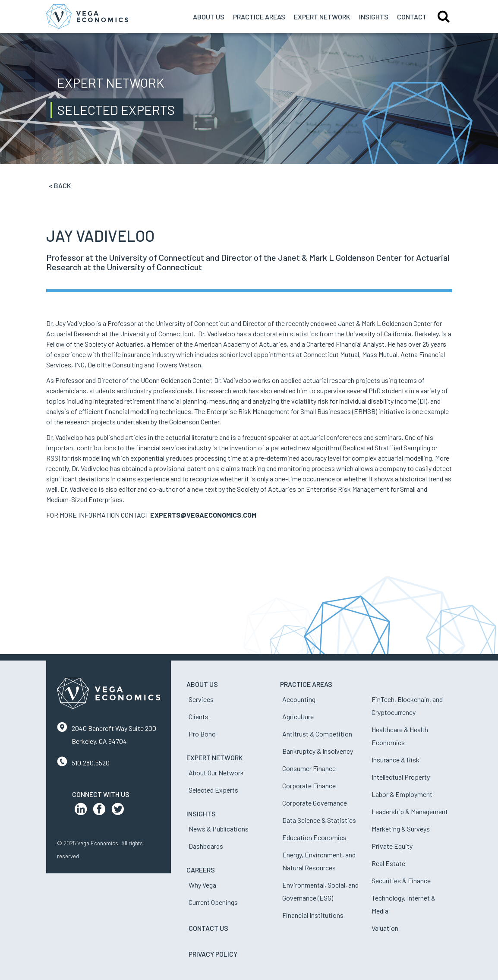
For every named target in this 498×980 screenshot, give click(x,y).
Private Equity (392, 846)
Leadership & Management (410, 811)
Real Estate (388, 863)
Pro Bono (202, 734)
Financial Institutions (313, 915)
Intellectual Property (401, 777)
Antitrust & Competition (317, 734)
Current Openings (213, 902)
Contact (412, 17)
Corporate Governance (315, 803)
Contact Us (208, 928)
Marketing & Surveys (401, 829)
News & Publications (219, 829)
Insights (374, 17)
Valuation (385, 928)
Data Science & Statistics (319, 820)
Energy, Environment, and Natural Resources (319, 861)
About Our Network (216, 773)
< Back (60, 185)
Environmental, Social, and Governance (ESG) (320, 891)
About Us (209, 17)
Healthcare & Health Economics (400, 736)
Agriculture (298, 716)
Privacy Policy (213, 954)
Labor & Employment (402, 794)
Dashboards (206, 846)
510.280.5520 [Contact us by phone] (91, 763)
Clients (199, 716)
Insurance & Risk (396, 760)
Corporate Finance (309, 786)
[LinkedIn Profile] (81, 811)
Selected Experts (213, 790)
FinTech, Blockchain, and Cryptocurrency (407, 706)
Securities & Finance (401, 880)
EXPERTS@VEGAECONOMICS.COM (203, 515)
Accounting (299, 699)
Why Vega (202, 885)
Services (201, 699)
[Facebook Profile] (99, 811)
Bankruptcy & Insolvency (318, 751)
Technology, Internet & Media (403, 904)
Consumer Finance (309, 768)
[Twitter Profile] (118, 811)
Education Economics (314, 837)
